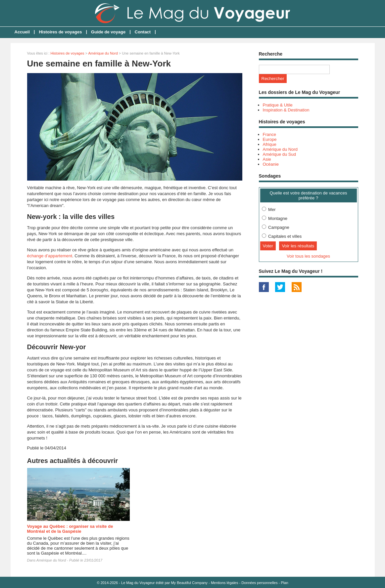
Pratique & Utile (278, 105)
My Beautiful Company (189, 583)
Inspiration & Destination (286, 110)
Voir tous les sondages (308, 256)
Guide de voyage (108, 32)
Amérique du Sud (279, 154)
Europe (270, 139)
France (269, 134)
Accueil (22, 32)
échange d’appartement (50, 256)
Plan (285, 583)
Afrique (270, 144)
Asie (267, 159)
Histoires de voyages (60, 32)
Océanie (271, 164)
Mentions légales (225, 583)
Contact (143, 32)
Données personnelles (259, 583)
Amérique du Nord (103, 53)
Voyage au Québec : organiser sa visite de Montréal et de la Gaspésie (70, 529)
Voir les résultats (298, 246)
